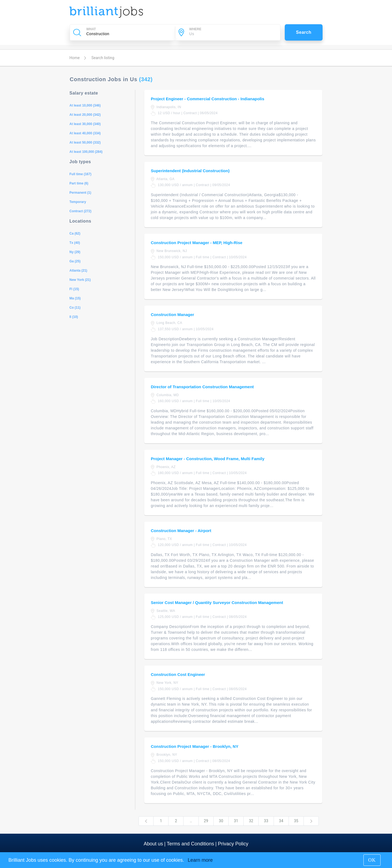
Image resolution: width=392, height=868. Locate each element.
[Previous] (146, 821)
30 (221, 821)
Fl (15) (74, 289)
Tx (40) (75, 243)
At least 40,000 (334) (85, 133)
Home (75, 58)
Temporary (78, 202)
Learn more (200, 860)
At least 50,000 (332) (85, 142)
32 (251, 821)
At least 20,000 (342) (85, 115)
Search (304, 32)
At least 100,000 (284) (86, 152)
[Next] (311, 821)
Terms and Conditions (190, 844)
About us (153, 844)
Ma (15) (75, 298)
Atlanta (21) (78, 271)
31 (236, 821)
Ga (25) (75, 261)
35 (296, 821)
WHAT (91, 29)
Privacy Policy (233, 844)
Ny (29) (75, 252)
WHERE (195, 29)
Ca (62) (75, 233)
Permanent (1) (80, 193)
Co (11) (75, 308)
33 (266, 821)
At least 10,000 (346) (85, 105)
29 (206, 821)
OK (372, 860)
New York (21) (80, 280)
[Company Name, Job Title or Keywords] (128, 34)
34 (281, 821)
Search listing (103, 58)
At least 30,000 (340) (85, 124)
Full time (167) (80, 174)
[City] (231, 34)
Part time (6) (79, 183)
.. (191, 821)
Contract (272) (80, 211)
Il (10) (74, 317)
